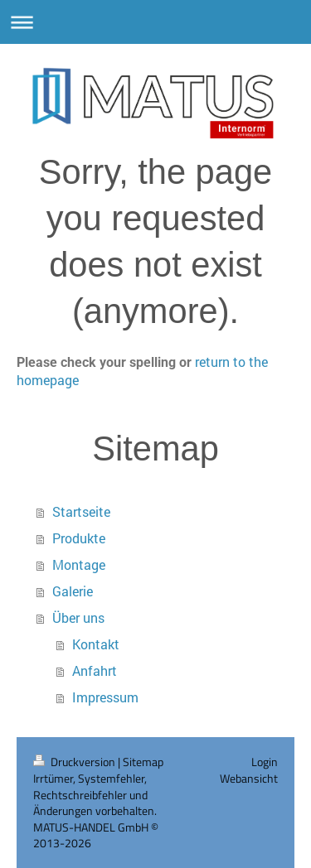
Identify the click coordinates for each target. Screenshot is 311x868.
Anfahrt (95, 670)
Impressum (105, 697)
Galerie (73, 591)
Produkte (79, 538)
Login (265, 762)
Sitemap (143, 762)
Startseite (81, 511)
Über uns (78, 617)
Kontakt (96, 644)
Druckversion (75, 762)
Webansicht (249, 778)
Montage (79, 564)
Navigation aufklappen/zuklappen (155, 22)
